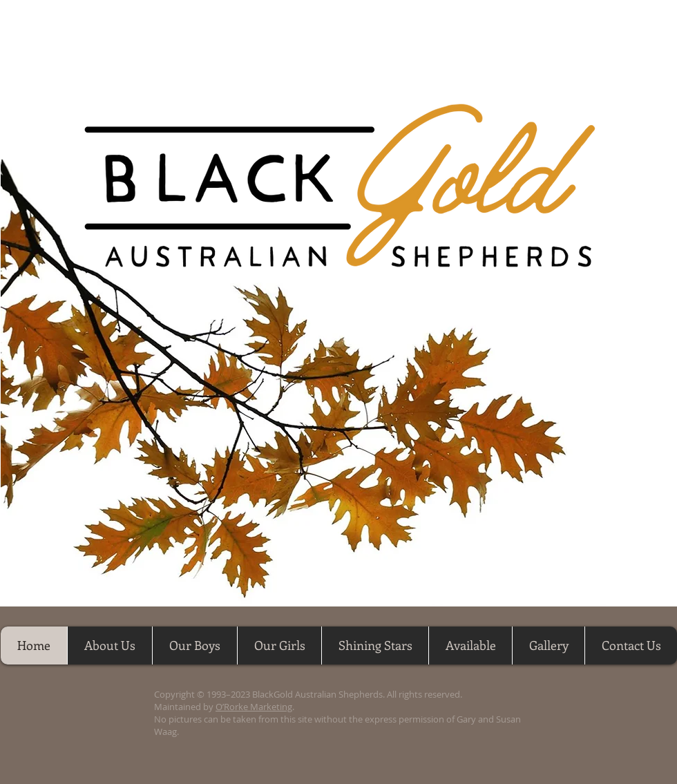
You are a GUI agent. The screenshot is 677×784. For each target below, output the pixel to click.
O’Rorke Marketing (254, 707)
